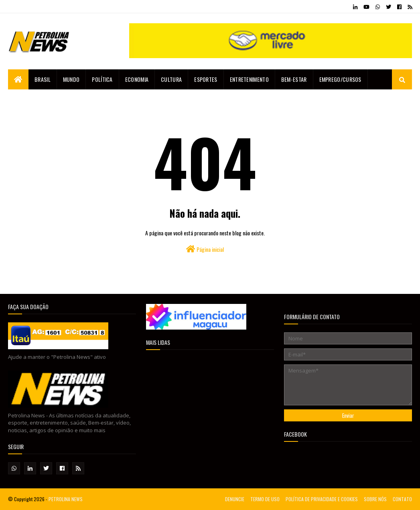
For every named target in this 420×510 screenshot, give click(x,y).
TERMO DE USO (265, 499)
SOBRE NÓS (375, 499)
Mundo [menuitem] (71, 79)
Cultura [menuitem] (171, 79)
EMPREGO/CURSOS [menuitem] (340, 79)
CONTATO (402, 499)
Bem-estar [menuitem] (294, 79)
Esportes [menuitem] (206, 79)
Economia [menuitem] (137, 79)
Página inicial (205, 249)
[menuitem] (18, 79)
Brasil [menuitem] (43, 79)
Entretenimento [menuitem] (249, 79)
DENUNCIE (235, 499)
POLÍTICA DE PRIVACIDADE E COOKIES (322, 499)
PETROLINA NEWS (66, 499)
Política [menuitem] (102, 79)
